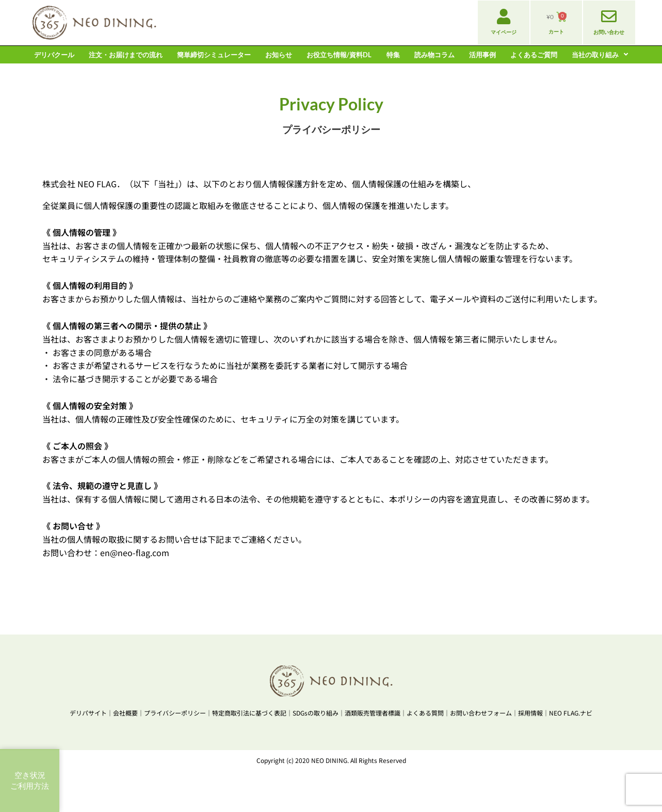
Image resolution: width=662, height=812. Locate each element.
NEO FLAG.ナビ (571, 713)
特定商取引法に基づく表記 (249, 713)
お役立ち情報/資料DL (339, 55)
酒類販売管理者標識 (373, 713)
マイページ (504, 32)
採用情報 (530, 713)
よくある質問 (425, 713)
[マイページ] (504, 17)
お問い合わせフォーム (481, 713)
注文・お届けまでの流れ (126, 55)
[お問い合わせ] (609, 17)
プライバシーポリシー (175, 713)
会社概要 (125, 713)
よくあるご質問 (534, 55)
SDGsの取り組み (316, 713)
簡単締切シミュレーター (214, 55)
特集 (393, 55)
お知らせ (279, 55)
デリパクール (54, 55)
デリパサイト (88, 713)
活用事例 (482, 55)
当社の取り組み (600, 55)
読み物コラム (434, 55)
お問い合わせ (609, 32)
